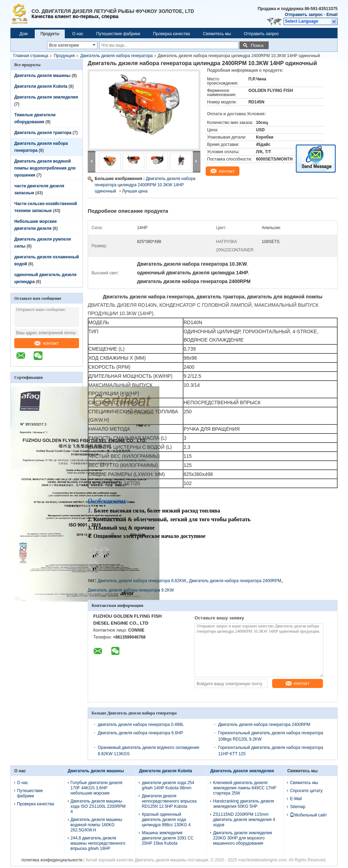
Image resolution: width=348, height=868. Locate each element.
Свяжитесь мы (217, 34)
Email (332, 15)
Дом (23, 34)
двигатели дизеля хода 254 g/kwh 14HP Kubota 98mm (168, 785)
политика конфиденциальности (52, 860)
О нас (78, 34)
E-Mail (296, 799)
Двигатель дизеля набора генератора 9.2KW (131, 590)
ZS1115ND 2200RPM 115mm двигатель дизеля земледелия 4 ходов (244, 820)
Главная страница (31, 56)
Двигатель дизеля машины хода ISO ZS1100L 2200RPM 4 (98, 806)
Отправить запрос (304, 15)
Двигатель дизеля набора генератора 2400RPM (235, 581)
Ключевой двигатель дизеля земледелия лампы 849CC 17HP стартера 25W (244, 788)
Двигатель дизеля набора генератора (117, 56)
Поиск (257, 45)
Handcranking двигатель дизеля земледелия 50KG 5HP (243, 804)
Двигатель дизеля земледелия (46, 97)
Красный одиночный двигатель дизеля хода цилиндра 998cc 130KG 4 (166, 820)
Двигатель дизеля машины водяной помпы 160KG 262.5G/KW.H (97, 825)
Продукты (50, 34)
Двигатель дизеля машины (42, 76)
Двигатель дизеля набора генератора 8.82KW (142, 581)
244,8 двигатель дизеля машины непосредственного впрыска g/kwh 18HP (98, 843)
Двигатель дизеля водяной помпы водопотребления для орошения (45, 168)
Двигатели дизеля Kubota (41, 86)
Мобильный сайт (308, 815)
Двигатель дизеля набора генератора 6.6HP (140, 733)
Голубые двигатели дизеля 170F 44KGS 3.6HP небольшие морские (97, 788)
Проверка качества (172, 34)
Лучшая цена (135, 191)
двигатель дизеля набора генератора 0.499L (141, 725)
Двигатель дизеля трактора (43, 133)
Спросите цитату (306, 791)
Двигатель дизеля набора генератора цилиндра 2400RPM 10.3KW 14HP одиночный (145, 185)
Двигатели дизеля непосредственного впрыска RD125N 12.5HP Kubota (169, 801)
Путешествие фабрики (118, 34)
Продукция (64, 56)
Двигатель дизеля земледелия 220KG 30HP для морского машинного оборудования (242, 838)
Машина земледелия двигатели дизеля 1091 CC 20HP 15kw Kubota (168, 838)
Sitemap (298, 807)
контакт (46, 343)
